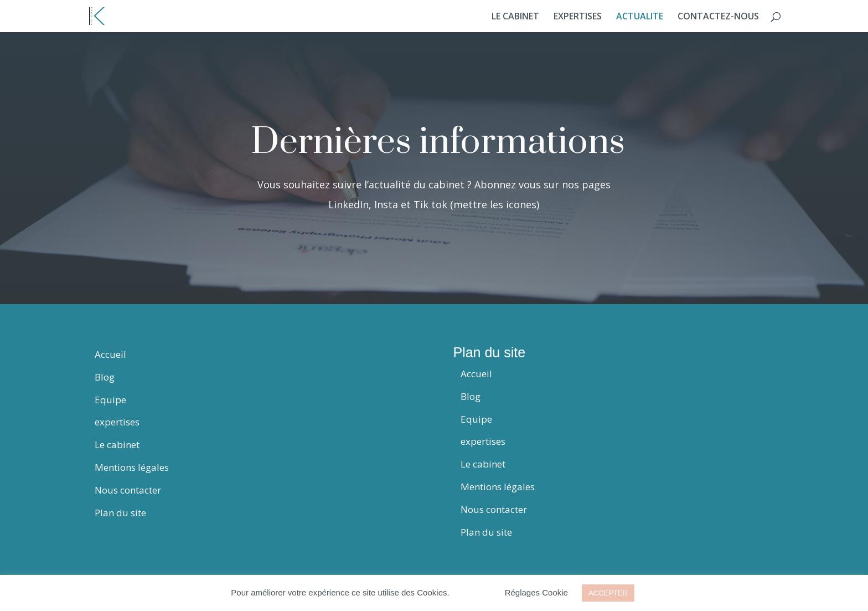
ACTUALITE (640, 17)
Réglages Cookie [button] (536, 592)
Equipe (110, 400)
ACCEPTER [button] (608, 593)
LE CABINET (515, 17)
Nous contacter (128, 490)
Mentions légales (132, 467)
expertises (117, 422)
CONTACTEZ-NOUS (718, 17)
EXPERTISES (578, 17)
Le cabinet (117, 445)
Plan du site (120, 513)
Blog (105, 377)
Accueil (110, 354)
